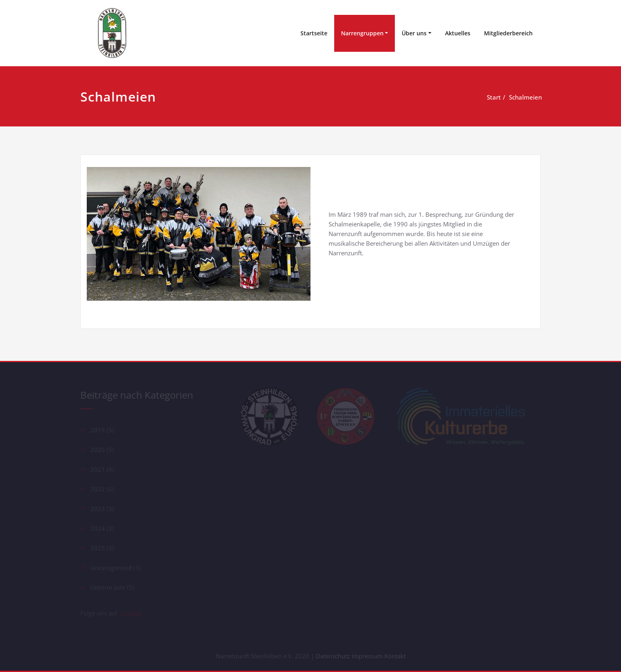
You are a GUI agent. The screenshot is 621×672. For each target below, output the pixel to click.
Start (481, 97)
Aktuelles (458, 33)
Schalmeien (513, 97)
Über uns (414, 33)
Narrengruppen (362, 33)
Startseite (314, 33)
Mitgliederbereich (508, 33)
